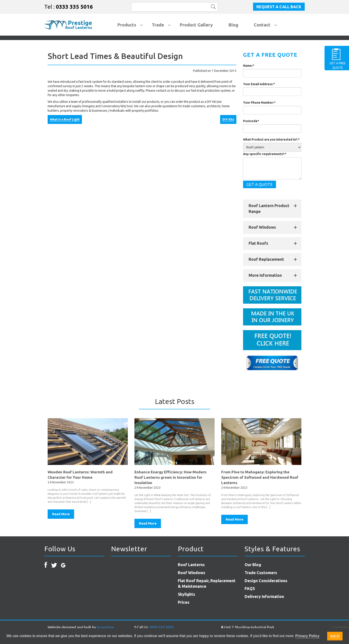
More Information (265, 275)
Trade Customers (261, 573)
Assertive (105, 627)
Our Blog (253, 565)
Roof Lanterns (191, 565)
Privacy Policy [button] (307, 636)
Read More (61, 514)
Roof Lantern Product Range (269, 208)
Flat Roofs (258, 243)
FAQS (250, 588)
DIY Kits (228, 119)
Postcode (251, 121)
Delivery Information (264, 596)
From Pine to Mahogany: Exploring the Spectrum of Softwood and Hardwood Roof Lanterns (260, 477)
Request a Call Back (279, 7)
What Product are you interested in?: (271, 139)
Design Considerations (266, 581)
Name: (249, 66)
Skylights (187, 594)
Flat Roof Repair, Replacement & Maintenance (207, 583)
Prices (184, 602)
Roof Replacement (266, 259)
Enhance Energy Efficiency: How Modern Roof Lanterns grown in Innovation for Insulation (170, 477)
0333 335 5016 (74, 7)
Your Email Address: (259, 84)
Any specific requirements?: (265, 154)
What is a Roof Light (65, 119)
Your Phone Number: (259, 103)
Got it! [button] (335, 636)
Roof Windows (262, 227)
